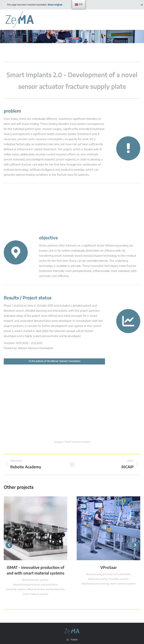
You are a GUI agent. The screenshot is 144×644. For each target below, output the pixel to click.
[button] (9, 545)
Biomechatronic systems (35, 580)
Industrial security (98, 579)
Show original (55, 5)
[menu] (79, 5)
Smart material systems (78, 442)
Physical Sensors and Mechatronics (46, 589)
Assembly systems (16, 589)
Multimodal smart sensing (95, 584)
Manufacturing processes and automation (35, 585)
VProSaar (109, 568)
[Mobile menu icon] (136, 20)
